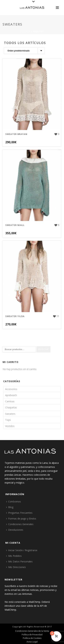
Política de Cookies (32, 638)
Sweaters (10, 414)
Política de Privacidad (32, 635)
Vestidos (10, 426)
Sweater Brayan (16, 134)
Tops (8, 420)
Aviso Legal (32, 642)
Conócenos (13, 501)
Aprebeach (11, 395)
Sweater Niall (15, 225)
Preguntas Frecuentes (19, 513)
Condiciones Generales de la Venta (32, 631)
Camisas (10, 401)
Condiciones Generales (20, 524)
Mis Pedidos (14, 556)
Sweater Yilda (15, 316)
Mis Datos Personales (19, 561)
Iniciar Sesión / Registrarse (22, 550)
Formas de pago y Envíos (21, 519)
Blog (10, 507)
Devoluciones (15, 530)
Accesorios (11, 389)
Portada (25, 32)
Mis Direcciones (16, 567)
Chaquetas (11, 407)
